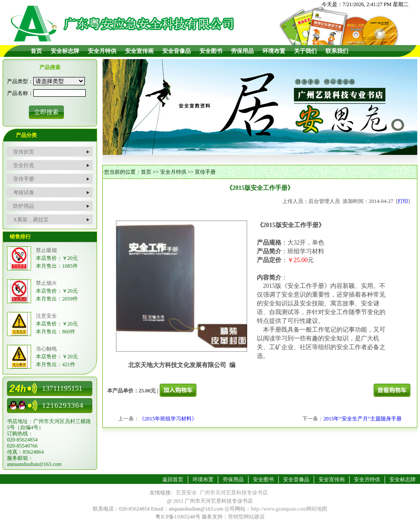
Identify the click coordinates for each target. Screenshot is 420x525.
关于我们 (305, 51)
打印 (403, 201)
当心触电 (46, 349)
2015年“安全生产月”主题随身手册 (362, 419)
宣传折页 (24, 152)
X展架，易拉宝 (31, 220)
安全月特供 (102, 51)
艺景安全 (186, 493)
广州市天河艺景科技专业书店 (234, 493)
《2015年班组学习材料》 (168, 419)
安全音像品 (177, 51)
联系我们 (337, 51)
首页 (36, 51)
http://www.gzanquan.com (278, 509)
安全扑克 (24, 165)
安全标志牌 (65, 51)
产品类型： (20, 81)
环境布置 (274, 51)
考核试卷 (24, 192)
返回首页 (173, 479)
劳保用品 (242, 51)
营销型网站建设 (246, 517)
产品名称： (20, 93)
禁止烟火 (46, 283)
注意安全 (46, 316)
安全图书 (211, 51)
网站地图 (317, 509)
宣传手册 (24, 179)
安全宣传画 (139, 51)
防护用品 (24, 206)
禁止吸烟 (46, 250)
